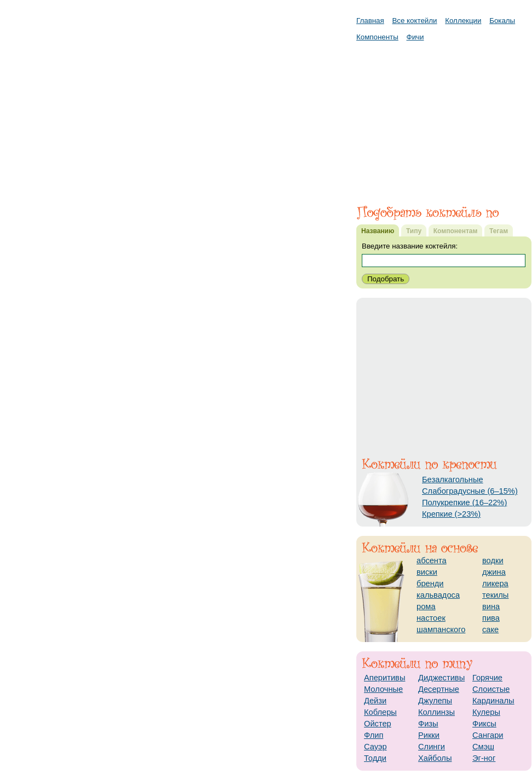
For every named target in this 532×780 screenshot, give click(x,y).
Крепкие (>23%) (451, 514)
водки (493, 561)
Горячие (487, 678)
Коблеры (380, 712)
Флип (374, 735)
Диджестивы (441, 678)
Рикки (429, 735)
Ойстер (378, 724)
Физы (428, 724)
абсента (432, 561)
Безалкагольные (453, 479)
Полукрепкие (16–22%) (464, 502)
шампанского (441, 629)
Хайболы (435, 758)
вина (491, 606)
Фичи (415, 37)
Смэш (483, 747)
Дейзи (375, 701)
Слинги (432, 747)
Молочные (383, 689)
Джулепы (435, 701)
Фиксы (484, 724)
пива (491, 618)
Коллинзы (436, 712)
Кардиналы (493, 701)
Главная (370, 21)
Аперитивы (384, 678)
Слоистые (491, 689)
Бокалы (502, 21)
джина (494, 572)
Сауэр (375, 747)
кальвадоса (438, 595)
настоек (431, 618)
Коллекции (463, 21)
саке (490, 629)
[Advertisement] (444, 118)
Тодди (375, 758)
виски (427, 572)
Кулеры (486, 712)
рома (426, 606)
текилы (495, 595)
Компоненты (377, 37)
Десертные (439, 689)
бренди (430, 583)
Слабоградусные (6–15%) (470, 491)
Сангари (488, 735)
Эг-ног (484, 758)
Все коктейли (414, 21)
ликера (495, 583)
